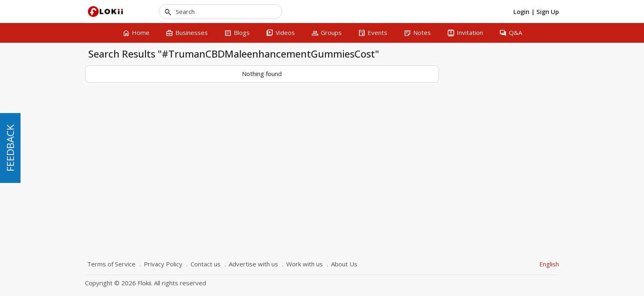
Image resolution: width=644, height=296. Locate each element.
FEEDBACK (10, 148)
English (549, 264)
